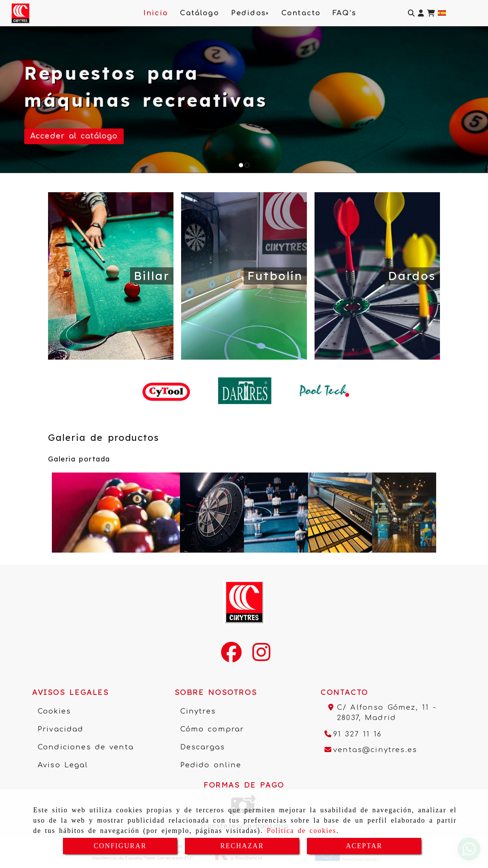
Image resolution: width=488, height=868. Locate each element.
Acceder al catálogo (74, 136)
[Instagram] (261, 657)
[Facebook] (231, 657)
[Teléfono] (353, 734)
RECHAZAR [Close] (242, 846)
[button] (421, 13)
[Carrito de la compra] (431, 13)
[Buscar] (411, 13)
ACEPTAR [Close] (364, 846)
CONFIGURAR (120, 846)
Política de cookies (301, 831)
